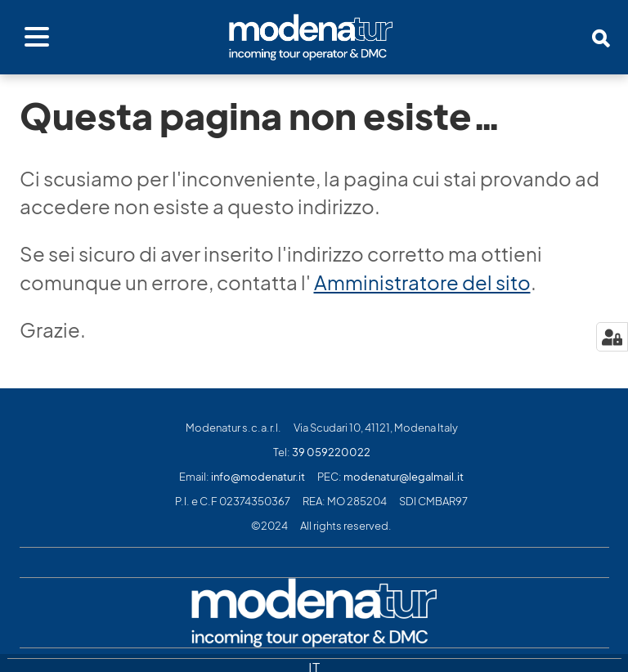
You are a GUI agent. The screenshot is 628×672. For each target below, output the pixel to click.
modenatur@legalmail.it (404, 477)
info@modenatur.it (258, 477)
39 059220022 (331, 452)
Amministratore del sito (422, 283)
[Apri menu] (37, 38)
